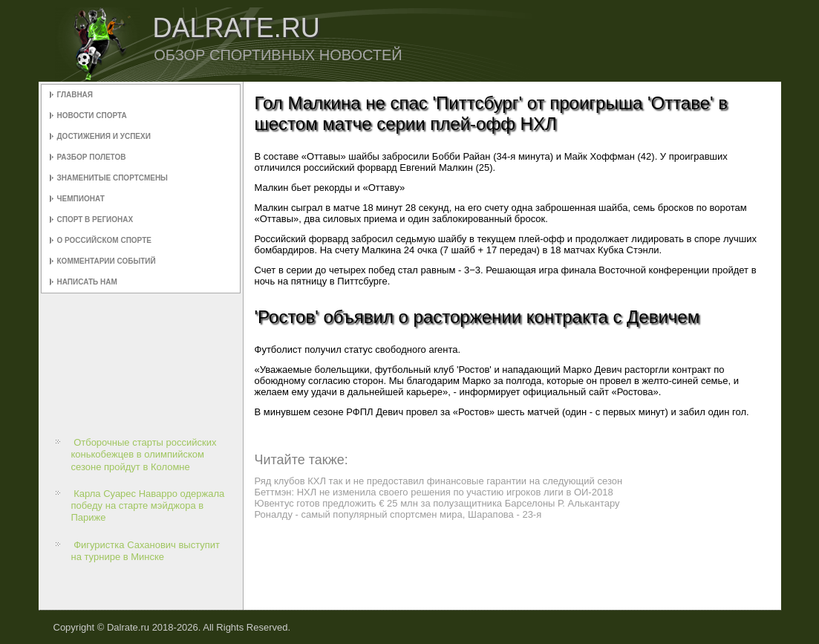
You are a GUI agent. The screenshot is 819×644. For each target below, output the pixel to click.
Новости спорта (92, 116)
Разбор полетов (92, 157)
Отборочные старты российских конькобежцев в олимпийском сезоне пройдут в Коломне (144, 455)
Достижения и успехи (104, 136)
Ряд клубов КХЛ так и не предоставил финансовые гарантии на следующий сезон (439, 481)
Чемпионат (81, 199)
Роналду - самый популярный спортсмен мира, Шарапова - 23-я (398, 514)
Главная (75, 95)
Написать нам (87, 282)
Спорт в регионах (95, 219)
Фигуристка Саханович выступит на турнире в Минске (146, 551)
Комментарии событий (107, 261)
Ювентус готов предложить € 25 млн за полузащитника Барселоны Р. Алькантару (437, 503)
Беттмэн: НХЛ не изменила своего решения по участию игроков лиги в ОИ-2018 (434, 492)
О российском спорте (104, 240)
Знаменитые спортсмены (112, 178)
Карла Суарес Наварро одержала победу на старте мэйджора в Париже (148, 506)
